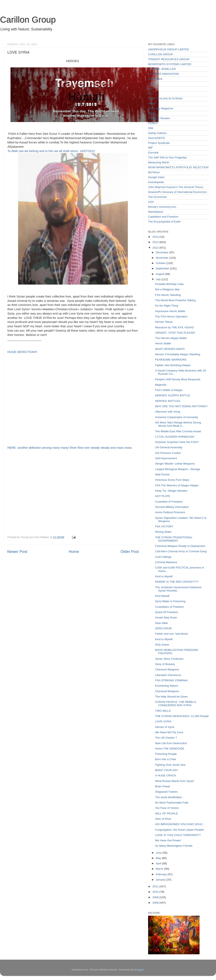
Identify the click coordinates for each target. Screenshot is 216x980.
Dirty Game (162, 645)
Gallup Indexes (157, 133)
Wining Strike (163, 532)
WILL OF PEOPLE (167, 813)
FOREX (153, 123)
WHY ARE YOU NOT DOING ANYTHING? (181, 406)
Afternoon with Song (168, 412)
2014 (156, 237)
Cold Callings (163, 557)
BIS (150, 94)
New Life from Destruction (171, 743)
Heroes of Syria (165, 727)
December (163, 252)
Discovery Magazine (161, 108)
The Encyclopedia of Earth (164, 222)
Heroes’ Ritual (164, 322)
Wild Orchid (162, 474)
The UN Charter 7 (166, 738)
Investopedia (156, 182)
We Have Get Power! (168, 840)
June (159, 853)
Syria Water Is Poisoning (170, 601)
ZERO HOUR (163, 628)
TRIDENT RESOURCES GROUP (169, 59)
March (160, 869)
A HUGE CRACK (166, 775)
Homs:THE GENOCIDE (170, 749)
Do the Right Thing (167, 306)
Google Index (156, 177)
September (163, 268)
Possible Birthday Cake (170, 284)
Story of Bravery (165, 664)
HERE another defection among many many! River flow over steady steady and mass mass (70, 448)
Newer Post (17, 552)
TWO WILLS (163, 711)
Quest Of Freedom (167, 612)
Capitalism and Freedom (163, 217)
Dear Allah (161, 623)
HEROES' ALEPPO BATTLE (173, 395)
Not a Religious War (167, 289)
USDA (152, 84)
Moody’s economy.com (162, 207)
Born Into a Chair (166, 759)
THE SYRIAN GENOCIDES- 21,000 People (182, 716)
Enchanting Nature (167, 686)
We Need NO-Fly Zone (169, 732)
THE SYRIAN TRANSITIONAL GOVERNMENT (174, 539)
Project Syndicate (159, 143)
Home (74, 552)
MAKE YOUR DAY (167, 770)
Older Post (130, 552)
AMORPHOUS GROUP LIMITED (169, 49)
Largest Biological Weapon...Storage (178, 469)
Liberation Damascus (168, 675)
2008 (156, 903)
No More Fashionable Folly (172, 803)
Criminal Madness (166, 562)
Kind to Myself (164, 576)
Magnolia (161, 385)
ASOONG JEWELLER (162, 69)
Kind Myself (162, 596)
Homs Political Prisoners (170, 512)
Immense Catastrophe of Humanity (177, 417)
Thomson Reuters (159, 118)
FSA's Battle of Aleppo (169, 390)
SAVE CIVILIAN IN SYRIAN (165, 99)
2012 (156, 248)
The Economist (157, 197)
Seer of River (163, 819)
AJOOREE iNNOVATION (164, 74)
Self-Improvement (166, 458)
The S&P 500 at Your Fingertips (168, 157)
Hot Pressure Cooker (168, 453)
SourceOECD (157, 138)
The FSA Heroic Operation (171, 316)
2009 (156, 897)
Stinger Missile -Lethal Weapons (175, 464)
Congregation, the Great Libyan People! (180, 830)
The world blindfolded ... (170, 797)
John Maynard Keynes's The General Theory (176, 187)
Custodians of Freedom (170, 607)
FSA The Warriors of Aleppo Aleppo (177, 485)
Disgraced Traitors (166, 792)
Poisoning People (166, 754)
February (162, 874)
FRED (152, 113)
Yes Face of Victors (167, 808)
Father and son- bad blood (171, 634)
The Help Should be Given (171, 697)
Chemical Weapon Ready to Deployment (180, 546)
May (159, 858)
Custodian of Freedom (169, 502)
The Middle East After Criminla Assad (178, 431)
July (159, 279)
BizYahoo (154, 172)
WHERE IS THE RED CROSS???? (177, 582)
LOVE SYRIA (163, 721)
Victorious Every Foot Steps (172, 480)
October (161, 263)
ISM (151, 128)
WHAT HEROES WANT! (170, 349)
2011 (156, 886)
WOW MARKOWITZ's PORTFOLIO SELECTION (178, 167)
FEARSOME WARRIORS (171, 360)
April (159, 863)
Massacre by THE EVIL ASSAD (174, 327)
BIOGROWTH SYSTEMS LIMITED (170, 64)
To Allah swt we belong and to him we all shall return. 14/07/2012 (51, 151)
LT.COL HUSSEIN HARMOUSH (175, 437)
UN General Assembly (169, 447)
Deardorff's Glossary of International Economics (177, 192)
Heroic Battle (163, 343)
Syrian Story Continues (169, 659)
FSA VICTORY (164, 526)
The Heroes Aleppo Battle (171, 338)
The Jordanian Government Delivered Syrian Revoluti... (178, 589)
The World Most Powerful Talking (175, 300)
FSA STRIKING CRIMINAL (172, 680)
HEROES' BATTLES (168, 401)
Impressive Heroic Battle (170, 311)
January (161, 880)
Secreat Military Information (172, 507)
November (163, 258)
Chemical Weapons (167, 669)
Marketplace (156, 212)
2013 (156, 242)
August (160, 274)
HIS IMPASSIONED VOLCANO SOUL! (179, 824)
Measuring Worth (159, 162)
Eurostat (153, 153)
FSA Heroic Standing (168, 295)
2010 (156, 892)
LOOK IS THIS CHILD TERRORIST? (178, 835)
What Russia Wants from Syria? (175, 781)
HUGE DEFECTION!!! (22, 352)
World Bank (155, 79)
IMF (150, 148)
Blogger (139, 970)
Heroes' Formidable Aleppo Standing (178, 354)
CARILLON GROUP (161, 54)
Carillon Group (28, 20)
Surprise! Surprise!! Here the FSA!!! (177, 442)
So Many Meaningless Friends (174, 846)
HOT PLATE (163, 496)
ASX (151, 202)
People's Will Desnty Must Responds (178, 379)
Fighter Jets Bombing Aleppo (173, 365)
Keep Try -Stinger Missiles (171, 491)
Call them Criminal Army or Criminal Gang (181, 551)
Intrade (152, 103)
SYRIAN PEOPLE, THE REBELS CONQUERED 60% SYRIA (176, 704)
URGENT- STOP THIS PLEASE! (175, 333)
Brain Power (163, 786)
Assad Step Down (166, 617)
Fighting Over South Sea (170, 765)
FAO (151, 89)
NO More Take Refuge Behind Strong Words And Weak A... (178, 424)
